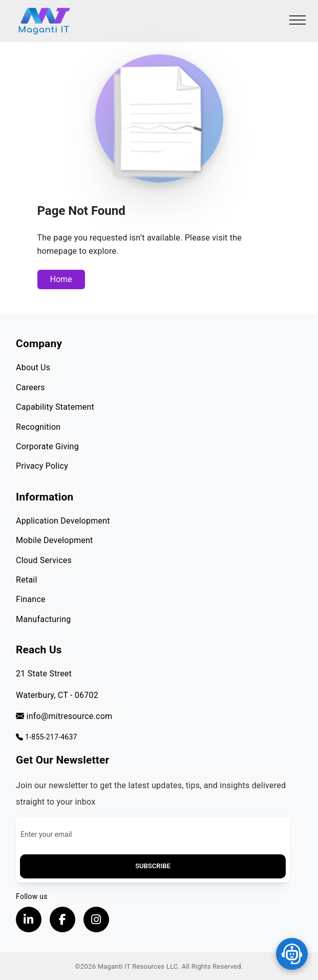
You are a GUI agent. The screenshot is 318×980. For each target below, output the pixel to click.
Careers (30, 387)
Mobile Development (54, 540)
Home (61, 279)
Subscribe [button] (153, 866)
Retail (27, 580)
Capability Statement (55, 407)
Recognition (38, 427)
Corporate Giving (47, 446)
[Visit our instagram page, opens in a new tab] (96, 919)
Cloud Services (44, 560)
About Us (33, 367)
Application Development (63, 521)
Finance (31, 599)
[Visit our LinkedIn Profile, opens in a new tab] (29, 919)
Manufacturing (43, 619)
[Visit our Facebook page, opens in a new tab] (62, 919)
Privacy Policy (42, 466)
